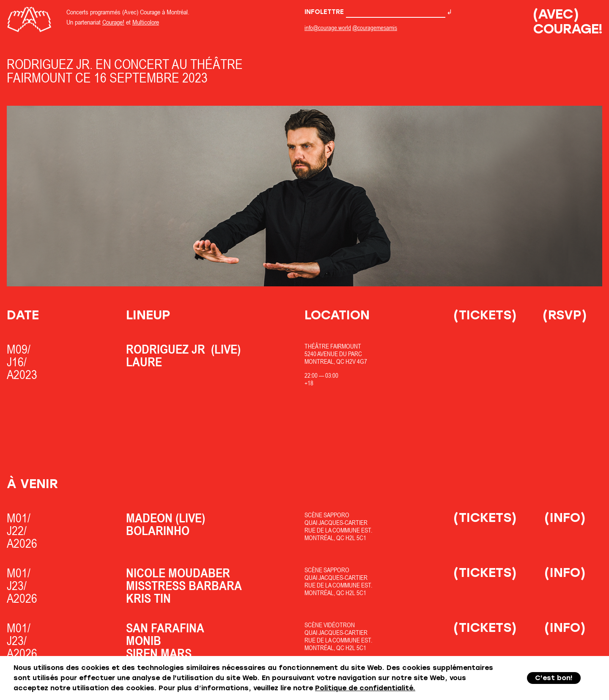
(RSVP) (565, 315)
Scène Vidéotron (330, 625)
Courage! (113, 22)
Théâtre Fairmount (333, 346)
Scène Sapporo (327, 515)
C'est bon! (554, 678)
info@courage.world (328, 28)
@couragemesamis (375, 28)
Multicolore (146, 22)
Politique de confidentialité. (365, 688)
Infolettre (375, 12)
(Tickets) (485, 315)
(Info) (565, 517)
